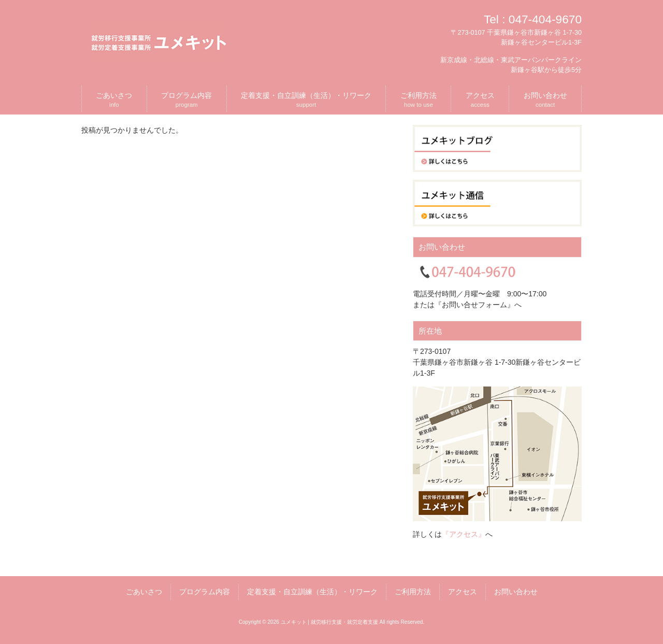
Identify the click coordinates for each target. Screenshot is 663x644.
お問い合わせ (516, 592)
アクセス (463, 592)
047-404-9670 (545, 19)
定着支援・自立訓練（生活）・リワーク (312, 592)
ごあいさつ (144, 592)
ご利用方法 (413, 592)
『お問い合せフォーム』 (474, 305)
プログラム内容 (205, 592)
